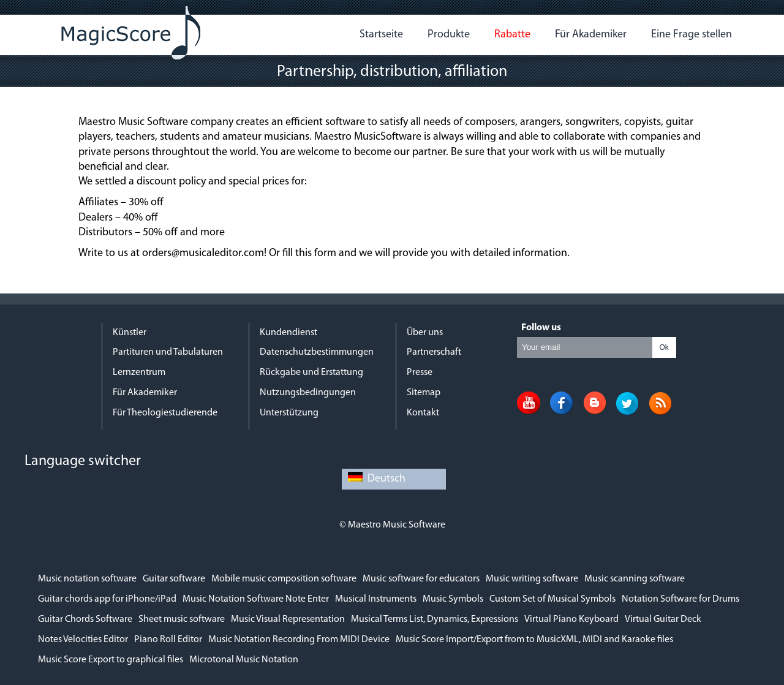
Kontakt (423, 413)
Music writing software (532, 579)
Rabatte (512, 35)
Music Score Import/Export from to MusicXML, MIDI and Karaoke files (534, 640)
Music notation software (87, 579)
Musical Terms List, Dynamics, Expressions (435, 619)
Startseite (381, 35)
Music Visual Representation (288, 619)
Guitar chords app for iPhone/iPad (107, 599)
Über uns (425, 333)
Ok (664, 347)
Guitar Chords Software (85, 619)
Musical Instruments (376, 599)
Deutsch (377, 479)
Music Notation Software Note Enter (256, 599)
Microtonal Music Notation (244, 660)
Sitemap (424, 393)
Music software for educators (421, 579)
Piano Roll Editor (168, 640)
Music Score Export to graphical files (111, 660)
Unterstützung (289, 413)
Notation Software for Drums (680, 599)
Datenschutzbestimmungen (317, 352)
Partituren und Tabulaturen (168, 352)
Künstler (130, 333)
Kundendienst (288, 333)
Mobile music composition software (284, 579)
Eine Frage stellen (692, 35)
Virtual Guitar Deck (663, 619)
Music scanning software (635, 579)
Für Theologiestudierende (165, 413)
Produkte (449, 35)
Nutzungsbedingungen (308, 393)
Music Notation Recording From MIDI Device (299, 640)
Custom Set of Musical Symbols (552, 599)
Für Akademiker (591, 35)
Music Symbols (453, 599)
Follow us (541, 328)
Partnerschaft (434, 352)
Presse (420, 373)
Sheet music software (182, 619)
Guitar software (174, 579)
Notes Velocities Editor (83, 640)
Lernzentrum (139, 373)
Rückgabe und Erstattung (311, 373)
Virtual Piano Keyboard (571, 619)
